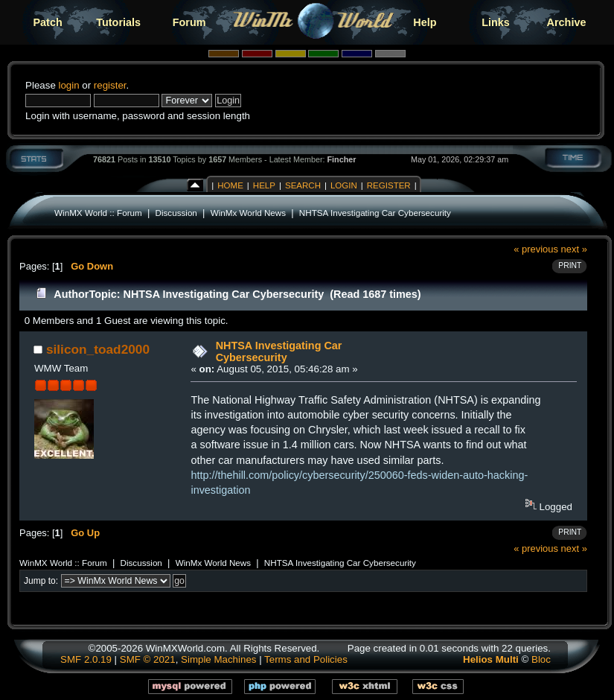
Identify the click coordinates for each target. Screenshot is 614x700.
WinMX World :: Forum (98, 213)
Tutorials (118, 22)
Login (344, 185)
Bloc (541, 659)
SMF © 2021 (148, 659)
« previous (536, 249)
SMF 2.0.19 (86, 659)
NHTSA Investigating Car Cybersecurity (375, 213)
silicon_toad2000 (98, 349)
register (110, 85)
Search (303, 185)
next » (574, 249)
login (68, 85)
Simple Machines (218, 659)
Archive (567, 22)
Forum (189, 22)
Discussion (176, 213)
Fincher (342, 159)
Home (230, 185)
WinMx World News (248, 213)
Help (425, 22)
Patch (48, 22)
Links (496, 22)
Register (389, 185)
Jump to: (41, 581)
